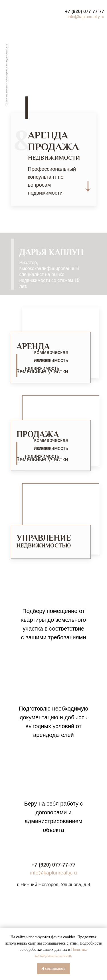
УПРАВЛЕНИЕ (44, 539)
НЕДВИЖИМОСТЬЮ (44, 546)
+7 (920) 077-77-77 (85, 11)
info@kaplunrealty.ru (86, 17)
